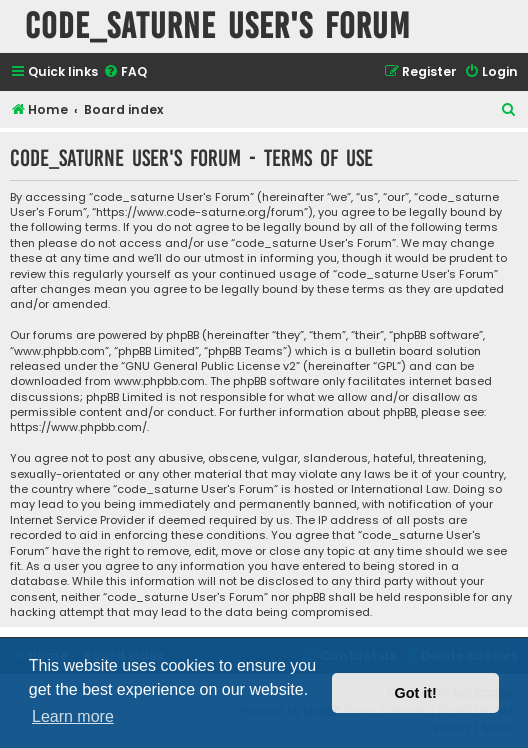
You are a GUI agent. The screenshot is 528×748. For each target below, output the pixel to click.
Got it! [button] (416, 693)
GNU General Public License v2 (210, 366)
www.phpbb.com (159, 381)
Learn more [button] (73, 716)
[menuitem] (125, 72)
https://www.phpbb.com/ (78, 427)
